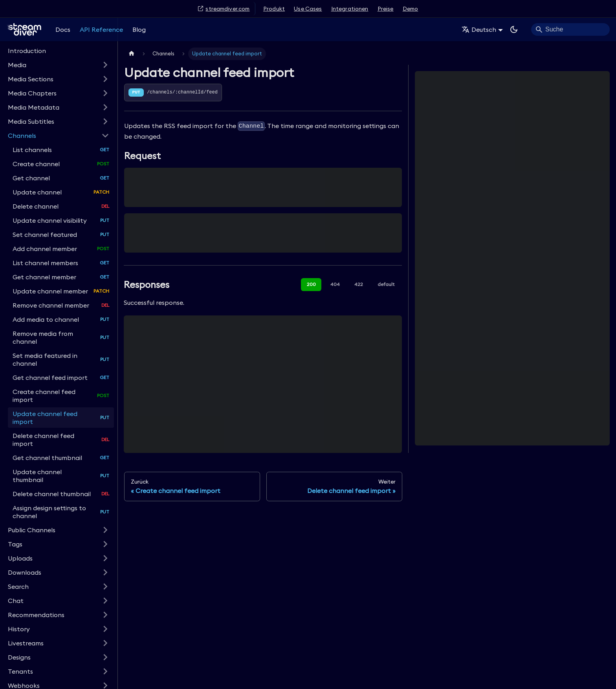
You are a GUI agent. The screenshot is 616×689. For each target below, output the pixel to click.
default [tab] (386, 284)
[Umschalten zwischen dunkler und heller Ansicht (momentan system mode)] (514, 29)
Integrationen (350, 9)
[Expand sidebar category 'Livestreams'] (105, 643)
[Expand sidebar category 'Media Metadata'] (105, 107)
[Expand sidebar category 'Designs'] (105, 657)
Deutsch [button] (479, 29)
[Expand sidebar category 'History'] (105, 629)
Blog (139, 29)
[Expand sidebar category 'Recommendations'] (105, 615)
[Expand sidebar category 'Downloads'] (105, 572)
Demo (411, 9)
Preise (386, 9)
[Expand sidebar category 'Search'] (105, 586)
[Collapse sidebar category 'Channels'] (105, 136)
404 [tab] (335, 284)
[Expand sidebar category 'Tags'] (105, 544)
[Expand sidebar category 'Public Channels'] (105, 530)
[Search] (570, 29)
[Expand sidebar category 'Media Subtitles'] (105, 121)
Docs (63, 29)
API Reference (101, 29)
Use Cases (308, 9)
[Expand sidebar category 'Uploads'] (105, 558)
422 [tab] (359, 284)
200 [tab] (311, 284)
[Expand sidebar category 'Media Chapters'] (105, 93)
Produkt (274, 9)
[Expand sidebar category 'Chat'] (105, 601)
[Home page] (132, 54)
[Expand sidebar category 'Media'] (105, 65)
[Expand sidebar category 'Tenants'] (105, 671)
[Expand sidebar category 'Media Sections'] (105, 79)
